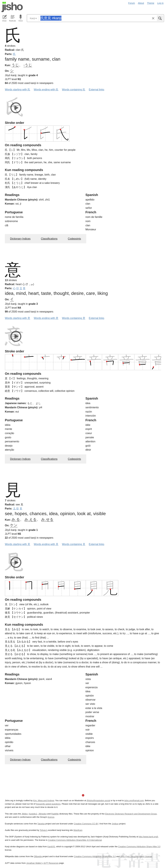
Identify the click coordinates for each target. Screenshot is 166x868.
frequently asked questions (48, 804)
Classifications (49, 239)
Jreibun (115, 824)
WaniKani (78, 830)
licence (51, 817)
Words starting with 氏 (18, 90)
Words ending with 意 (46, 318)
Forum (132, 3)
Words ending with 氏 (46, 90)
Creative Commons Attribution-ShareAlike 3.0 (95, 856)
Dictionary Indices (20, 239)
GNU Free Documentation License (136, 856)
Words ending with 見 (46, 544)
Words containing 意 (74, 318)
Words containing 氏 (74, 90)
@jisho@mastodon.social (98, 800)
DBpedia (38, 856)
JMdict (25, 814)
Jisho (12, 7)
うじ (15, 65)
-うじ (28, 65)
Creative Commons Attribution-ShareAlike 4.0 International (75, 840)
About (141, 3)
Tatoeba (41, 824)
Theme (151, 3)
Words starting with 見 (18, 544)
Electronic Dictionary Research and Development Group (131, 814)
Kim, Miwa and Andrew (44, 800)
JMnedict (42, 814)
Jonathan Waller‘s (34, 863)
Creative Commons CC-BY (86, 824)
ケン (14, 525)
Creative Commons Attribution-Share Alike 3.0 (139, 847)
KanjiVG (51, 847)
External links (97, 90)
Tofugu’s (44, 830)
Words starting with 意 (18, 318)
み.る (16, 519)
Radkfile (55, 814)
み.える (31, 519)
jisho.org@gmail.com (134, 800)
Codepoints (74, 239)
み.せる (47, 519)
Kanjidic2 (33, 814)
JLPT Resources (51, 863)
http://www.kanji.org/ (148, 837)
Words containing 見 (74, 544)
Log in (160, 3)
